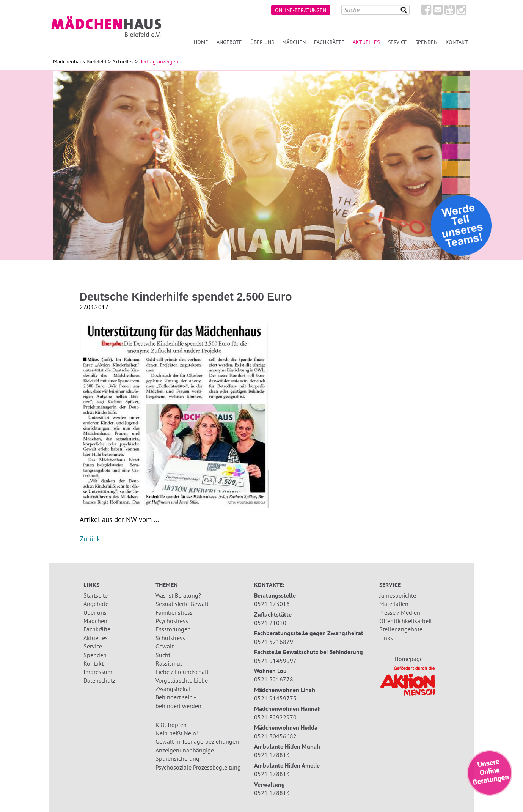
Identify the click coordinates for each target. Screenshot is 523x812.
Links (386, 638)
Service (397, 42)
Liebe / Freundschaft (182, 672)
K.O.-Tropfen (171, 725)
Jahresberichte (398, 595)
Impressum (98, 672)
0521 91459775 (275, 698)
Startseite (96, 595)
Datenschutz (99, 680)
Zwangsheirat (173, 689)
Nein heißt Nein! (177, 733)
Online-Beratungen (301, 10)
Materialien (394, 604)
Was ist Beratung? (178, 595)
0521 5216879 (274, 642)
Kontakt (457, 42)
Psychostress (172, 621)
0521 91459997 (275, 661)
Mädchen (294, 42)
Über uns (262, 42)
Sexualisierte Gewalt (182, 604)
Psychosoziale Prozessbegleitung (198, 767)
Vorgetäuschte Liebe (182, 680)
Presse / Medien (400, 612)
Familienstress (174, 612)
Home (201, 42)
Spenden (426, 42)
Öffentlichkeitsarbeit (406, 621)
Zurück (90, 539)
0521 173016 (272, 604)
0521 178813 (272, 755)
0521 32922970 (275, 717)
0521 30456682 (275, 736)
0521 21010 (270, 623)
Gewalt (165, 646)
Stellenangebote (401, 629)
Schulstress (170, 638)
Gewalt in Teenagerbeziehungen (197, 741)
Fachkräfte (329, 42)
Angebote (229, 42)
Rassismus (169, 663)
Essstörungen (173, 629)
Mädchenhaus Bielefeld (80, 61)
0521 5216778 (274, 679)
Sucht (163, 655)
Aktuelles (366, 42)
